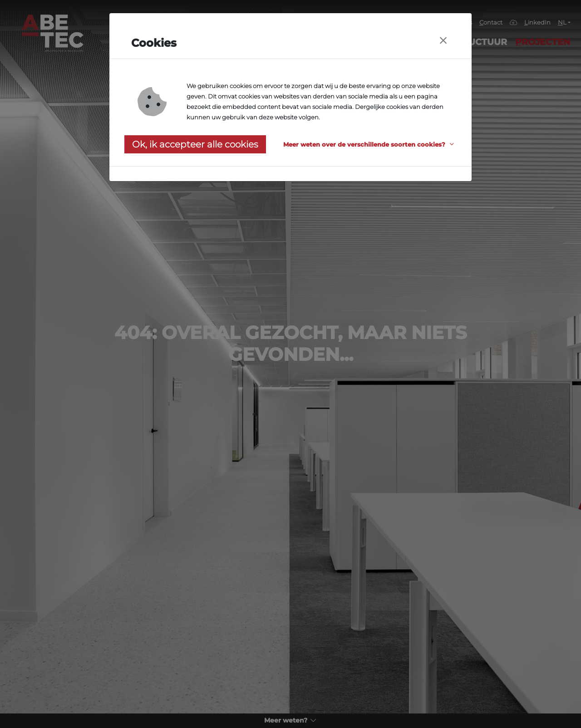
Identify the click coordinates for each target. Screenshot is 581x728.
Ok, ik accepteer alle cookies (195, 144)
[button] (370, 145)
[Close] (443, 41)
